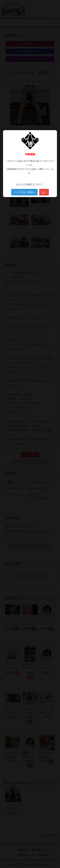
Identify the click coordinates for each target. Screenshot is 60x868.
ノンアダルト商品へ (24, 192)
